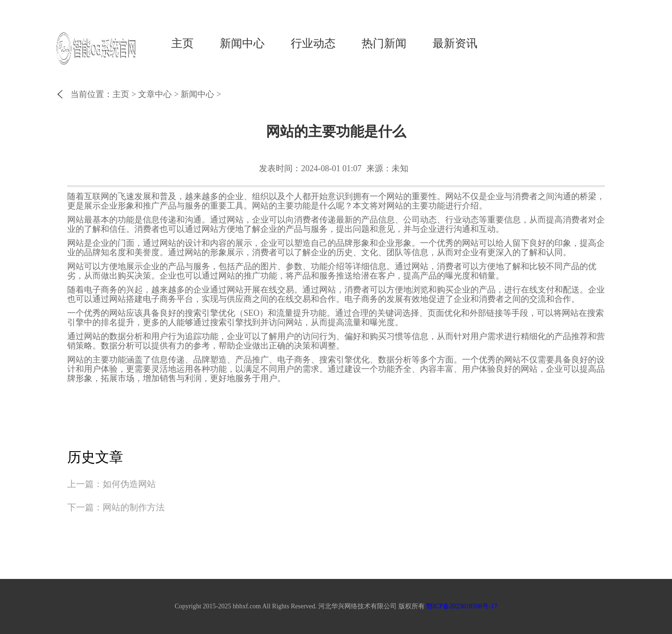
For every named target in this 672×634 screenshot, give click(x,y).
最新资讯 (455, 43)
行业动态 (313, 43)
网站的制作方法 (134, 507)
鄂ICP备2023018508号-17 (462, 606)
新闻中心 (242, 43)
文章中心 (155, 94)
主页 (182, 43)
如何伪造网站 (129, 484)
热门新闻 (384, 43)
